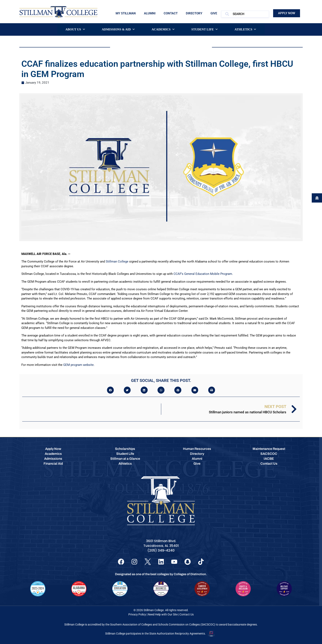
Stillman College (117, 262)
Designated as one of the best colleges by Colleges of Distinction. (161, 574)
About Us (75, 29)
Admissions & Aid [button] (119, 29)
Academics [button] (163, 29)
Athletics (246, 29)
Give (214, 13)
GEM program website (78, 365)
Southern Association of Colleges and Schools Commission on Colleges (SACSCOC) (163, 625)
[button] (110, 390)
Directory (194, 13)
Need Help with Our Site (163, 615)
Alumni (150, 13)
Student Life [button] (205, 29)
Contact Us (187, 615)
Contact (171, 13)
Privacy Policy (137, 615)
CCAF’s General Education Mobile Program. (203, 274)
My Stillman (126, 13)
